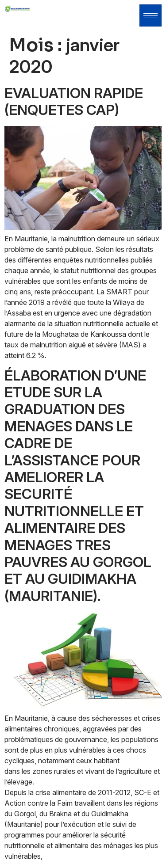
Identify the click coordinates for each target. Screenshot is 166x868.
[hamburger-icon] (151, 15)
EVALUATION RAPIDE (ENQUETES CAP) (74, 101)
